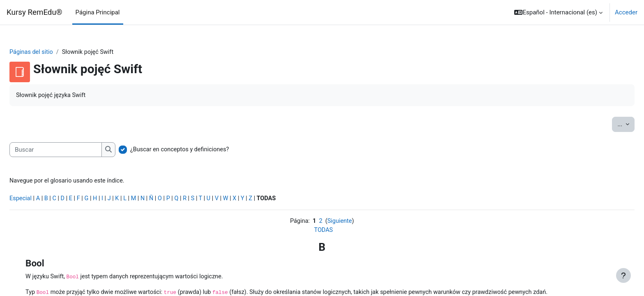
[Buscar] (75, 151)
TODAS (323, 233)
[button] (558, 12)
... (606, 124)
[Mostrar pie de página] (623, 275)
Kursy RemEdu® (34, 12)
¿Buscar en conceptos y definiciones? (201, 150)
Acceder (626, 12)
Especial (41, 201)
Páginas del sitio (52, 52)
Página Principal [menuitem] (98, 12)
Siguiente (340, 223)
